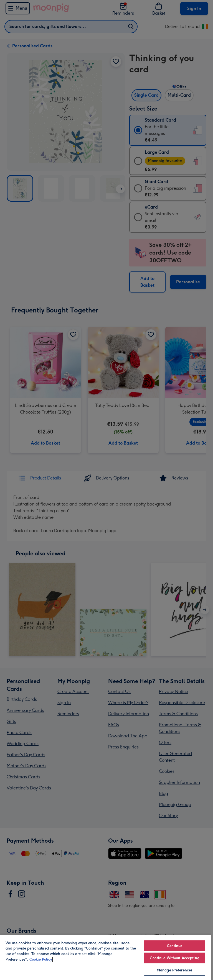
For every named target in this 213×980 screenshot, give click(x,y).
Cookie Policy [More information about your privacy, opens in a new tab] (41, 959)
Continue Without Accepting (174, 958)
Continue (175, 946)
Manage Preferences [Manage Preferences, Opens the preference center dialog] (175, 970)
